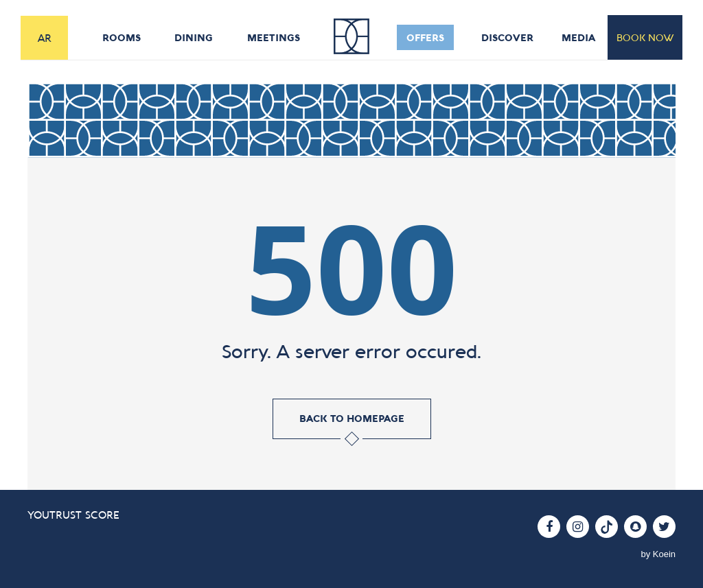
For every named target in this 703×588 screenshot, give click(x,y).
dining (194, 37)
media (579, 37)
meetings (274, 37)
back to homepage (351, 419)
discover (510, 37)
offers (427, 37)
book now (645, 37)
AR (45, 38)
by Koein (658, 554)
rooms (122, 37)
